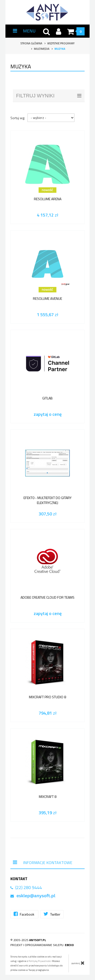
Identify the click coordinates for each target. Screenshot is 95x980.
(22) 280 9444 (29, 887)
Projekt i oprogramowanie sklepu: (42, 945)
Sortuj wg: (18, 118)
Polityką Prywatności (40, 961)
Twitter (52, 914)
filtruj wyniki (49, 96)
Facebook (24, 914)
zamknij (78, 963)
